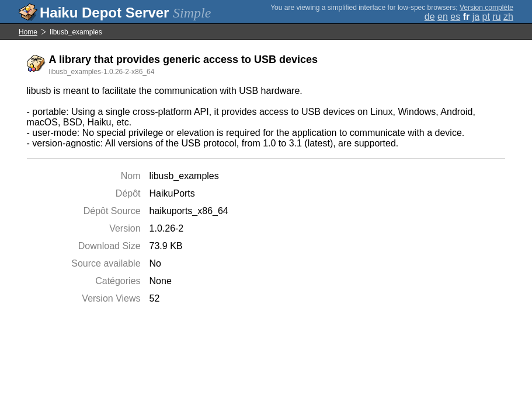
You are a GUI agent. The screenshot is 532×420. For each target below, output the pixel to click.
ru (496, 17)
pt (486, 17)
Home (28, 32)
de (430, 17)
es (455, 17)
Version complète (486, 8)
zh (508, 17)
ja (476, 17)
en (443, 17)
